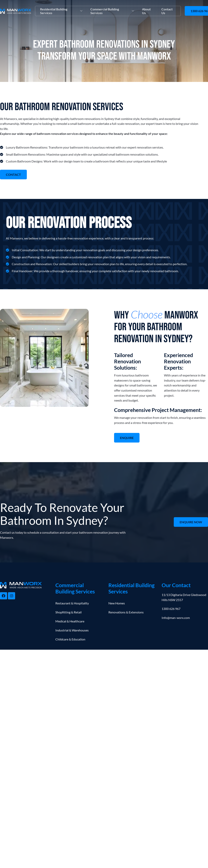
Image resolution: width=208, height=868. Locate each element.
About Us (146, 11)
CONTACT (13, 175)
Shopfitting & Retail (68, 612)
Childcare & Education (70, 639)
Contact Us (167, 11)
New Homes (117, 603)
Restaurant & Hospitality (72, 603)
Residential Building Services (61, 11)
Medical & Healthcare (70, 621)
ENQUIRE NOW (191, 522)
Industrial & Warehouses (72, 630)
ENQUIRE (127, 438)
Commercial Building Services (112, 11)
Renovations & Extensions (126, 612)
